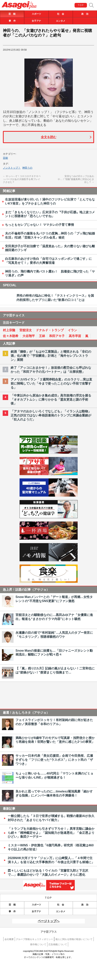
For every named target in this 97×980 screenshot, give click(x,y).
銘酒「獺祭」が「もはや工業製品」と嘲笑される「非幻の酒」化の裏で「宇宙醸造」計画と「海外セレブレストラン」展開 (51, 356)
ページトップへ (49, 921)
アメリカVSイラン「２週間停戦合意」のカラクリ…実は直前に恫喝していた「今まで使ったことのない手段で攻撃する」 (51, 383)
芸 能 (12, 14)
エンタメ (61, 21)
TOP (81, 5)
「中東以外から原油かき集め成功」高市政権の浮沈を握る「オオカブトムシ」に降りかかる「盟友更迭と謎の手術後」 (51, 400)
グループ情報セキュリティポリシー (34, 939)
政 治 (85, 14)
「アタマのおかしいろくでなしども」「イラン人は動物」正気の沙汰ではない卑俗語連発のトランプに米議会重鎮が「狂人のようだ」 (51, 415)
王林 (42, 336)
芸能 (5, 158)
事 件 (12, 21)
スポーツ (36, 14)
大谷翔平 (29, 336)
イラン (72, 330)
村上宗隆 (9, 330)
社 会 (61, 14)
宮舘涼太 (26, 330)
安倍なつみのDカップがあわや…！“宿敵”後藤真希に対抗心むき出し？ (76, 179)
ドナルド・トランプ (50, 330)
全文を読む (49, 137)
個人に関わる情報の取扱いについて (74, 939)
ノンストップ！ (12, 168)
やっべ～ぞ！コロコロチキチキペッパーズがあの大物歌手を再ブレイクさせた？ (22, 179)
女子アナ (36, 21)
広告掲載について (58, 944)
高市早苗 (75, 336)
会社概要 (9, 939)
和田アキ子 (57, 336)
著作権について (38, 944)
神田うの (27, 168)
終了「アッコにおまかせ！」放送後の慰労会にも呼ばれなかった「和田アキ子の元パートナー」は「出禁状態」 (51, 370)
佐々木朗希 (11, 336)
